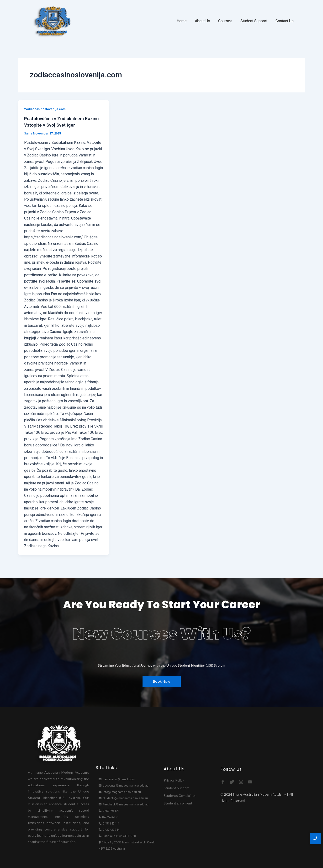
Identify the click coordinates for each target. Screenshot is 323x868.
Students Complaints (180, 795)
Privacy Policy (174, 780)
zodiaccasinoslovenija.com (46, 109)
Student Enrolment (178, 803)
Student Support (254, 21)
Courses (225, 21)
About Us (202, 21)
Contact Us (285, 21)
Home (182, 21)
